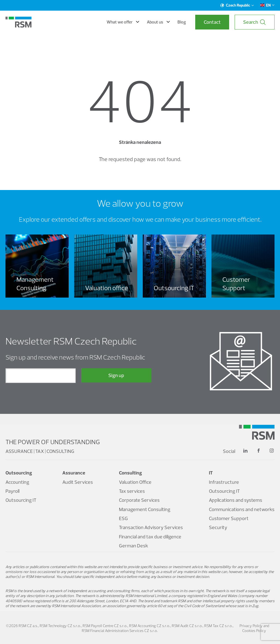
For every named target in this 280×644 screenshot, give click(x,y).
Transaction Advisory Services (151, 527)
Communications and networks (242, 509)
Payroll (12, 491)
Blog (182, 22)
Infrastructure (224, 482)
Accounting (17, 482)
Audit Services (78, 482)
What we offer (123, 22)
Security (218, 527)
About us (158, 22)
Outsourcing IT (21, 500)
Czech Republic (237, 5)
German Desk (134, 546)
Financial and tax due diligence (150, 537)
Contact (212, 22)
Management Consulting (145, 509)
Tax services (132, 491)
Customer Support (229, 518)
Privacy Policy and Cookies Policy (254, 628)
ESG (123, 518)
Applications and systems (236, 500)
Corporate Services (139, 500)
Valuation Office (135, 482)
